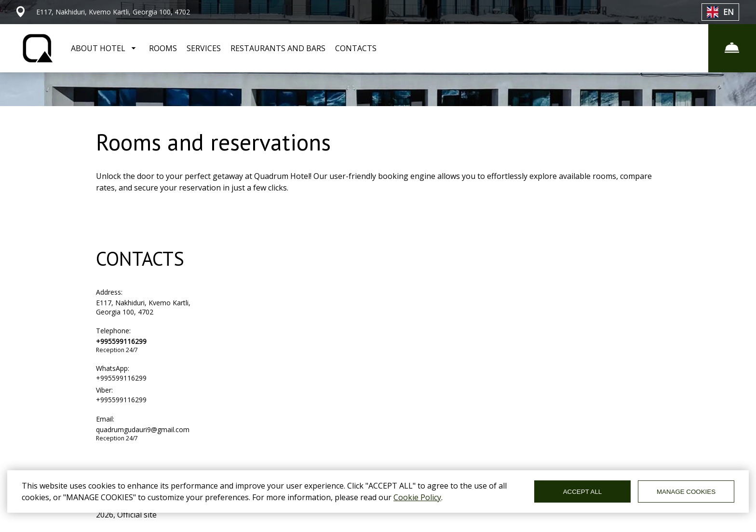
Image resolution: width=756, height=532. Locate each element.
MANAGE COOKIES (686, 492)
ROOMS (163, 48)
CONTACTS (356, 48)
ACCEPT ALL (583, 492)
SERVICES (204, 48)
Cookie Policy (417, 497)
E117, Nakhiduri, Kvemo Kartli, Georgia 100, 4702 (143, 307)
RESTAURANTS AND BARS (278, 48)
